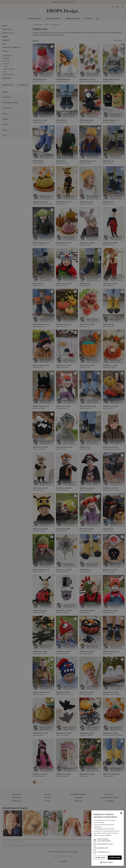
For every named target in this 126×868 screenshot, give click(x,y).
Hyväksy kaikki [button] (115, 858)
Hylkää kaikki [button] (100, 858)
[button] (108, 862)
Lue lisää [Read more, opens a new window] (108, 835)
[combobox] (121, 813)
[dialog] (108, 838)
